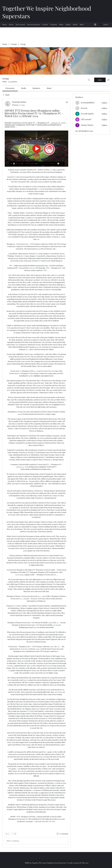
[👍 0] (7, 834)
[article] (36, 473)
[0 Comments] (62, 834)
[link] (10, 88)
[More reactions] (14, 834)
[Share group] (108, 80)
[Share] (67, 102)
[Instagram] (95, 25)
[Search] (89, 80)
